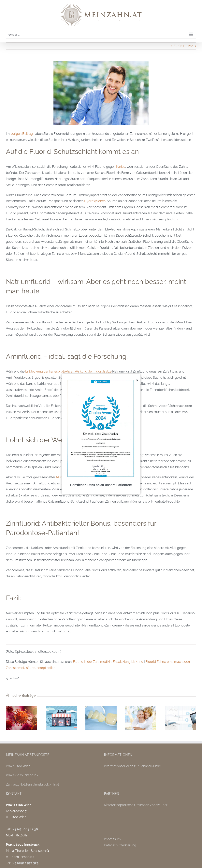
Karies (121, 167)
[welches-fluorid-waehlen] (101, 93)
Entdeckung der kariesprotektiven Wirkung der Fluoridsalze (68, 371)
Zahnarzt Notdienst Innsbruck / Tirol (32, 784)
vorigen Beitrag (22, 134)
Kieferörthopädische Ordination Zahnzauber (136, 805)
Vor (190, 46)
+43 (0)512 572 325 (25, 863)
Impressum (112, 839)
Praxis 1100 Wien (18, 766)
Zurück (179, 46)
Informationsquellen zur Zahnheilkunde (132, 766)
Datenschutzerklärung (120, 845)
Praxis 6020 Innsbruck (22, 775)
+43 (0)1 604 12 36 (25, 829)
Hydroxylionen (95, 201)
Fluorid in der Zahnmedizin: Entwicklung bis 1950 (108, 662)
